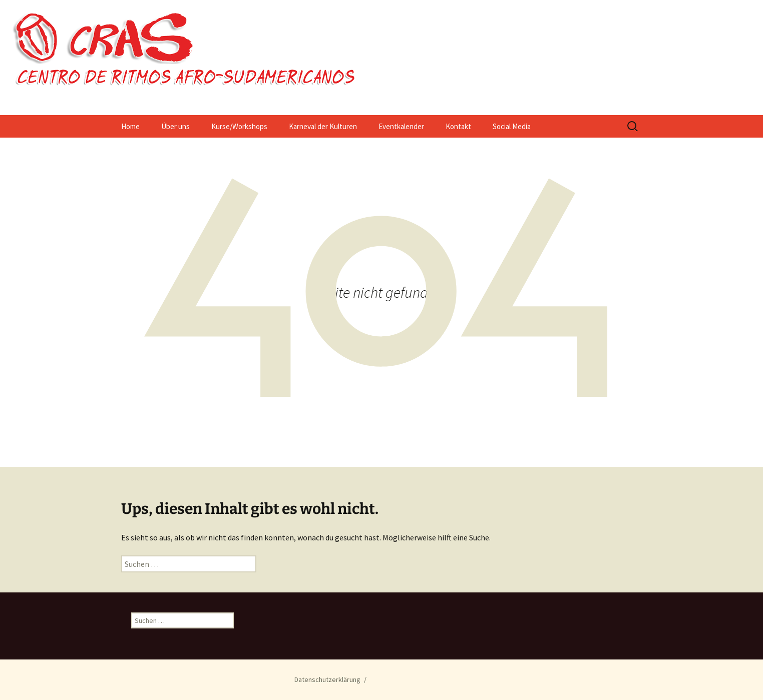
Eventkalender (401, 126)
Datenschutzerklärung (327, 679)
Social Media (512, 126)
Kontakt (458, 126)
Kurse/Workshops (239, 126)
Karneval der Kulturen (323, 126)
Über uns (175, 126)
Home (130, 126)
